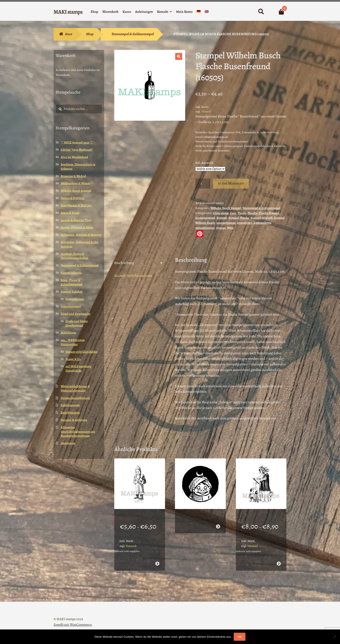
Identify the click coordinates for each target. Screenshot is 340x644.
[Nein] (335, 637)
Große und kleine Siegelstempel (77, 323)
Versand (206, 111)
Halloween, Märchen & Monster (81, 235)
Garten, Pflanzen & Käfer (77, 227)
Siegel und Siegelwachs (76, 314)
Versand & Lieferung (74, 420)
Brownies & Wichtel (73, 176)
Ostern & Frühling (73, 198)
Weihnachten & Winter (75, 183)
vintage (221, 228)
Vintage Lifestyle (71, 273)
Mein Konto (184, 12)
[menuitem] (199, 12)
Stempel (222, 218)
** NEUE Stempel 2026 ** (77, 142)
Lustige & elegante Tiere (76, 220)
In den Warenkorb (231, 183)
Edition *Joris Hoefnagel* (77, 150)
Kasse (127, 12)
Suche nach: (261, 12)
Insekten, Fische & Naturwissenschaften (74, 256)
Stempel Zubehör (72, 292)
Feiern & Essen (70, 213)
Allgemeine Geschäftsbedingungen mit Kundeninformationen (78, 432)
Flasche (252, 213)
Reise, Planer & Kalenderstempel (72, 282)
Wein (230, 228)
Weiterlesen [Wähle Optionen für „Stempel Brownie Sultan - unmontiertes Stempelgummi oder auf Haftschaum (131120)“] (218, 521)
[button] (179, 56)
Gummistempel (205, 218)
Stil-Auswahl (204, 163)
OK (240, 637)
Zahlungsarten (70, 405)
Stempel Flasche (239, 218)
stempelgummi (226, 223)
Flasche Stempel (269, 213)
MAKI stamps (68, 12)
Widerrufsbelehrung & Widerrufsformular (75, 388)
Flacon (242, 213)
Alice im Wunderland (74, 157)
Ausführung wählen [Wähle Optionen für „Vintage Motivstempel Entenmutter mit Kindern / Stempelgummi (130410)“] (279, 558)
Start (68, 34)
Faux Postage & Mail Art (76, 205)
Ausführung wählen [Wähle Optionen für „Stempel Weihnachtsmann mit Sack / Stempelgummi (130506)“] (157, 558)
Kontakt (163, 12)
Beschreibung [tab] (124, 263)
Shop (94, 12)
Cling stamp (221, 213)
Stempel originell (262, 218)
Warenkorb (110, 12)
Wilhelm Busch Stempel (226, 208)
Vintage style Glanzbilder (81, 352)
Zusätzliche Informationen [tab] (133, 276)
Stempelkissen (75, 299)
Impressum (68, 443)
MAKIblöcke (69, 333)
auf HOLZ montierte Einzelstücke (78, 368)
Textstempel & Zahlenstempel (132, 34)
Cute (233, 213)
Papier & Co (73, 359)
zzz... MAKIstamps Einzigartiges (73, 342)
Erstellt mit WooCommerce (73, 619)
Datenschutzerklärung (75, 398)
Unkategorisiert (71, 306)
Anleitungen (144, 12)
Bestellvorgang (70, 413)
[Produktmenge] (203, 184)
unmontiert (245, 223)
